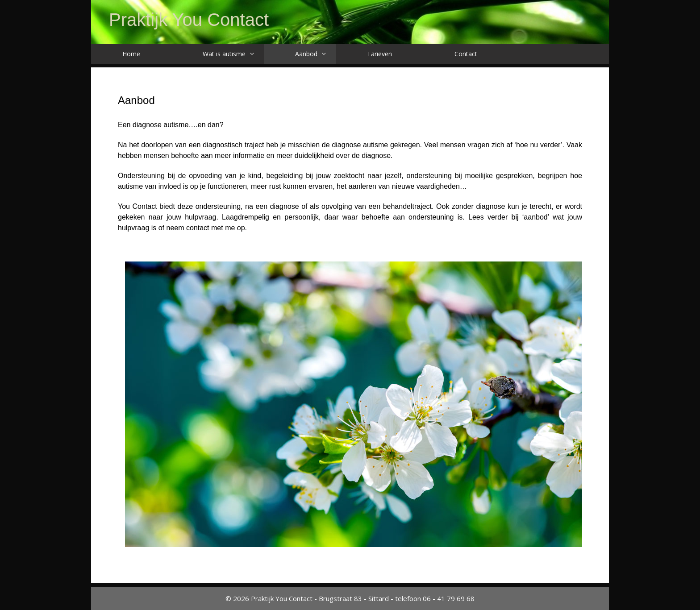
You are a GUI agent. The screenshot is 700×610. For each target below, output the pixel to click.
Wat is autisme (233, 54)
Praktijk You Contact (189, 20)
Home (131, 54)
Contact (466, 54)
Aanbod (315, 54)
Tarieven (379, 54)
